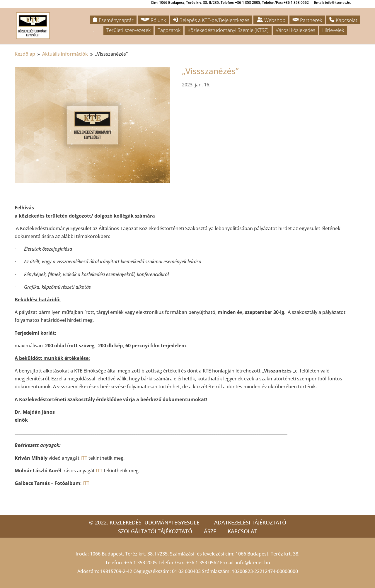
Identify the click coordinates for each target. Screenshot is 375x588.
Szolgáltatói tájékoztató (155, 531)
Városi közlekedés (295, 30)
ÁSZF (210, 531)
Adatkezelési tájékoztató (250, 522)
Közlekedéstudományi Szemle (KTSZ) (228, 30)
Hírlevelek (333, 30)
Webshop (271, 20)
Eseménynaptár (113, 20)
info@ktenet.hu (253, 563)
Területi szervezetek (128, 30)
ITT (84, 458)
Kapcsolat (343, 20)
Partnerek (307, 20)
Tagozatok (169, 30)
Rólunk (153, 20)
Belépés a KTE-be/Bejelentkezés (211, 20)
